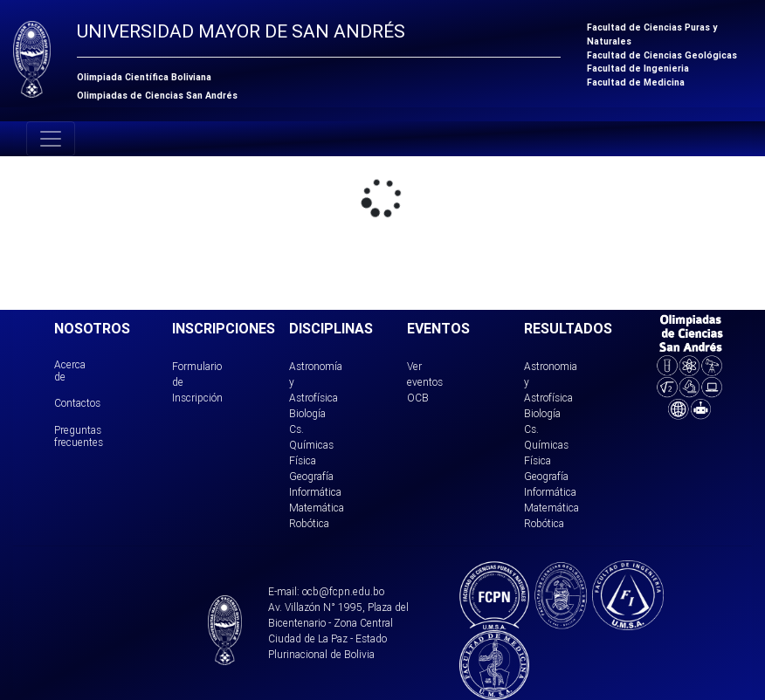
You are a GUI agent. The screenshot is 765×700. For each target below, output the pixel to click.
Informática (315, 492)
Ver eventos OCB (425, 382)
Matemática (317, 508)
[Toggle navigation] (51, 139)
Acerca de (70, 371)
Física (303, 460)
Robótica (309, 523)
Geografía (311, 476)
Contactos (77, 403)
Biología (307, 413)
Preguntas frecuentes (79, 436)
